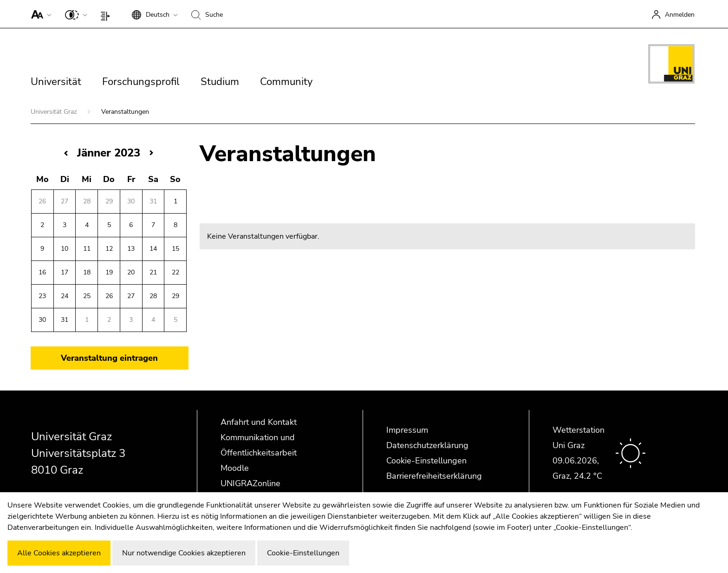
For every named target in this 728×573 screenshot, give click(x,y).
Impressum (407, 430)
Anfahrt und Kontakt (259, 422)
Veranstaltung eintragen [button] (109, 358)
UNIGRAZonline (250, 483)
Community (286, 82)
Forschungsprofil (141, 82)
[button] (39, 14)
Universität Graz (55, 112)
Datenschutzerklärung (427, 445)
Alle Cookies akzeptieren (59, 553)
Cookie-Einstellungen (426, 461)
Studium (220, 82)
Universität (56, 82)
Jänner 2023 (109, 153)
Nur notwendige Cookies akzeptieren (184, 553)
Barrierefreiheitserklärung (434, 476)
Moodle (235, 468)
